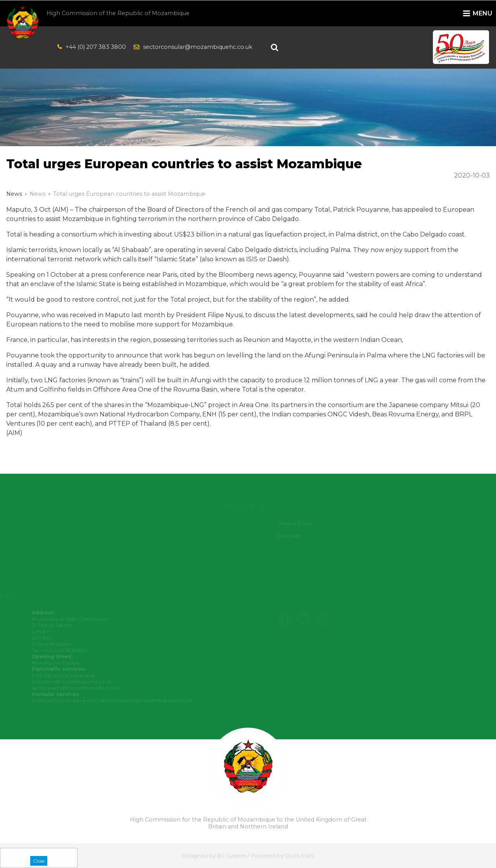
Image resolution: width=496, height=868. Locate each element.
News (37, 194)
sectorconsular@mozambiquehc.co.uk (198, 47)
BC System (232, 856)
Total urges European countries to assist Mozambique (129, 194)
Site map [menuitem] (291, 536)
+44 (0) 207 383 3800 (96, 47)
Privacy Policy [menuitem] (297, 523)
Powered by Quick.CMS (283, 856)
